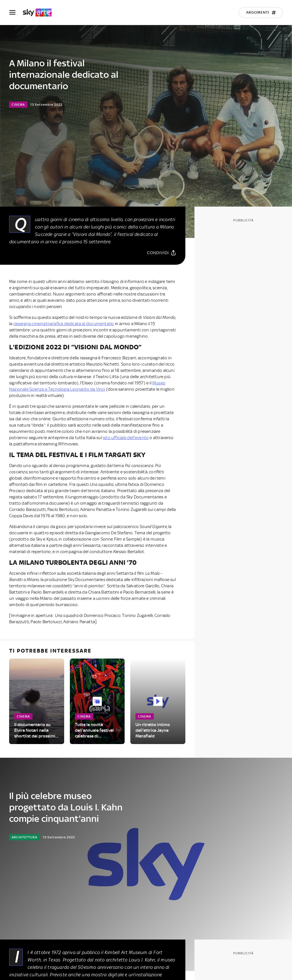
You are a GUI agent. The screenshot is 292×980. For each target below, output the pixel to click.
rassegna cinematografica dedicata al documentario (64, 324)
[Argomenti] (261, 13)
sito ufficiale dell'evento (126, 438)
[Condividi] (162, 253)
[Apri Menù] (16, 12)
